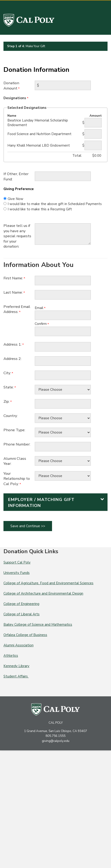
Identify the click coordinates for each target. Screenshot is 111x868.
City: (8, 373)
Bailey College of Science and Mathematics (38, 625)
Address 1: (14, 344)
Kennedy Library (16, 666)
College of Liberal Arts (22, 614)
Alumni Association (18, 645)
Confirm (42, 324)
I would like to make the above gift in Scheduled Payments (55, 204)
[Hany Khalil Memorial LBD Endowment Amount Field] (93, 145)
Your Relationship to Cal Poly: (17, 479)
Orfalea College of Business (25, 635)
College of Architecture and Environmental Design (43, 593)
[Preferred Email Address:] (63, 315)
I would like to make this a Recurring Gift (40, 209)
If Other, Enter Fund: (16, 176)
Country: (11, 416)
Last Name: (14, 292)
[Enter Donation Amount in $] (63, 85)
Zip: (8, 401)
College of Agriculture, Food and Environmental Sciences (48, 583)
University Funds (17, 573)
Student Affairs (16, 676)
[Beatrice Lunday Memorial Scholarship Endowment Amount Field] (93, 123)
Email (40, 308)
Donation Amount (11, 86)
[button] (55, 502)
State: (10, 387)
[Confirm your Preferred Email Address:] (63, 331)
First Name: (14, 278)
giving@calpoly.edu (56, 741)
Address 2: (12, 359)
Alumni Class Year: (15, 461)
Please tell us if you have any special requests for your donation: (17, 236)
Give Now (15, 199)
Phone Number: (17, 444)
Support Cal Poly (17, 562)
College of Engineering (21, 604)
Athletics (11, 656)
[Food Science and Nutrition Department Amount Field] (93, 134)
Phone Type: (14, 430)
